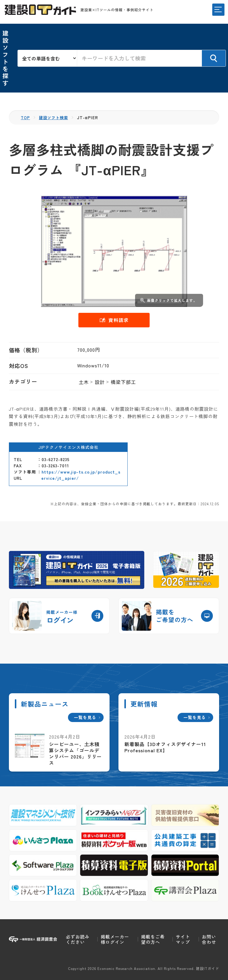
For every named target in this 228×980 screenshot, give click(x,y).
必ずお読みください (78, 939)
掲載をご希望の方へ (153, 939)
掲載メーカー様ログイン (115, 939)
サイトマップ (183, 939)
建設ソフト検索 (55, 117)
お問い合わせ (209, 939)
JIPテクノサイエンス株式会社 (68, 447)
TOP (26, 117)
